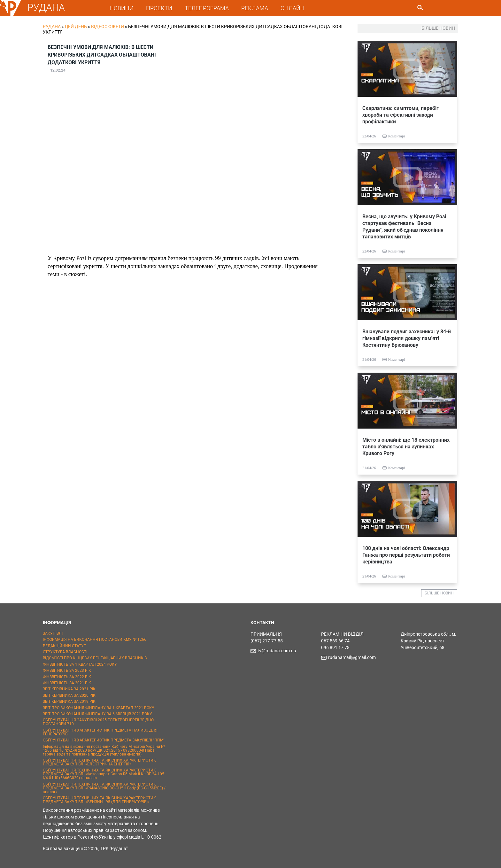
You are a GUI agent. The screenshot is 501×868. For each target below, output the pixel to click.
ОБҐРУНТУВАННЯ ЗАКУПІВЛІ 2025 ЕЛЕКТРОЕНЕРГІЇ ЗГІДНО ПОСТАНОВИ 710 (98, 722)
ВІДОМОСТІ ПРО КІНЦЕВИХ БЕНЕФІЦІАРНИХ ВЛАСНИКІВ (95, 658)
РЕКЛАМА (255, 8)
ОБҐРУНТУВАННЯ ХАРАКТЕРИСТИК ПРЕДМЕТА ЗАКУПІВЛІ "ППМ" (104, 740)
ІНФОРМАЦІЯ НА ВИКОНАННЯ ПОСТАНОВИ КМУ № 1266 (95, 639)
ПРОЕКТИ (159, 8)
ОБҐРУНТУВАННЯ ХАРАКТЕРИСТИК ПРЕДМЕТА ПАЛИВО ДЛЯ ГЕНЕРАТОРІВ (100, 732)
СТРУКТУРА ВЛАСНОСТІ (65, 652)
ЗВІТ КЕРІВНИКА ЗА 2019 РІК (69, 701)
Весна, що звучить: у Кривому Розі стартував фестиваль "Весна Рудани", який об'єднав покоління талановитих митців (404, 227)
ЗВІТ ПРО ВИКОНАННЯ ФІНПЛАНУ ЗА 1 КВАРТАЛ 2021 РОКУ (99, 708)
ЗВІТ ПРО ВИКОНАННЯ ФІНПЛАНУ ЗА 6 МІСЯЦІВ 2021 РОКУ (97, 714)
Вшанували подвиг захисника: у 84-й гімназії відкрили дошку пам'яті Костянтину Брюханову (407, 338)
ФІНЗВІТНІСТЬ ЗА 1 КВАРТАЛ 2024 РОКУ (80, 664)
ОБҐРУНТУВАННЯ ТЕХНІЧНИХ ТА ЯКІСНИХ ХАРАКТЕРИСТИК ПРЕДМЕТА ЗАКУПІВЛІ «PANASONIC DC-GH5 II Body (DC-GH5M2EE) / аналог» (104, 788)
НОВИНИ (122, 8)
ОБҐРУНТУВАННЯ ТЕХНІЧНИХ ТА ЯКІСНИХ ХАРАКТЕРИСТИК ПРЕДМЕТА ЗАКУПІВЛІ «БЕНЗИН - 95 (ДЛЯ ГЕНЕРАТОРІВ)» (99, 800)
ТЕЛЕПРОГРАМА (207, 8)
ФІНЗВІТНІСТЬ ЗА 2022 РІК (67, 677)
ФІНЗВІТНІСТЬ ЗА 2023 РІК (67, 670)
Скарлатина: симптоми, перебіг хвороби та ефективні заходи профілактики (401, 115)
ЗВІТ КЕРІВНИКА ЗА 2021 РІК (69, 689)
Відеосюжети (108, 27)
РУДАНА (46, 8)
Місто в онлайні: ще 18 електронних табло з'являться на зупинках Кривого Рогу (406, 447)
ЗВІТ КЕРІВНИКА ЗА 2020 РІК (69, 695)
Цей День (76, 27)
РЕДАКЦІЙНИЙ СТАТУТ (64, 646)
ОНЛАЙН (293, 8)
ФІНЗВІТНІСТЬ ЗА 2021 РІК (67, 683)
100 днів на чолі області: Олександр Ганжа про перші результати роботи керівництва (406, 555)
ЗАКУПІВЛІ (53, 633)
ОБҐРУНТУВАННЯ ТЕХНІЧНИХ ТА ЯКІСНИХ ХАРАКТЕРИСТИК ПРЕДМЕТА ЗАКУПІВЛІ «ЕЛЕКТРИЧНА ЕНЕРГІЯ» (99, 762)
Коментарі (397, 136)
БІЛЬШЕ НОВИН (439, 593)
